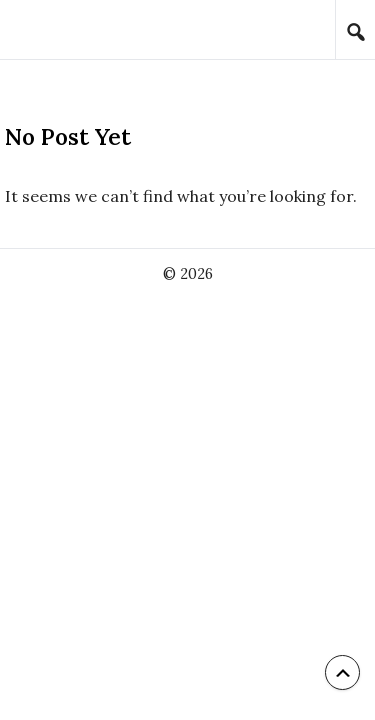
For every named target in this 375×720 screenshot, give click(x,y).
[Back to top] (342, 672)
